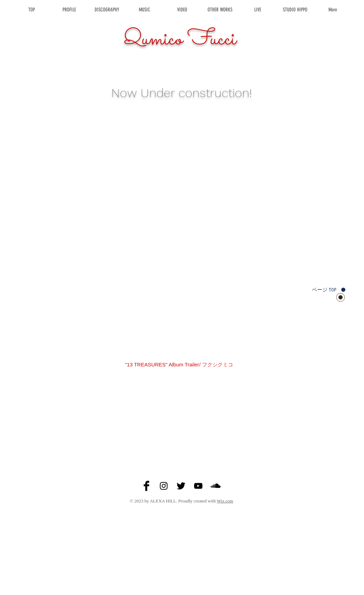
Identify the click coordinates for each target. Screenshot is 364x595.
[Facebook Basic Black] (146, 486)
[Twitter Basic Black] (181, 486)
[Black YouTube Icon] (198, 486)
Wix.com (225, 501)
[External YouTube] (182, 415)
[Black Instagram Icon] (164, 486)
